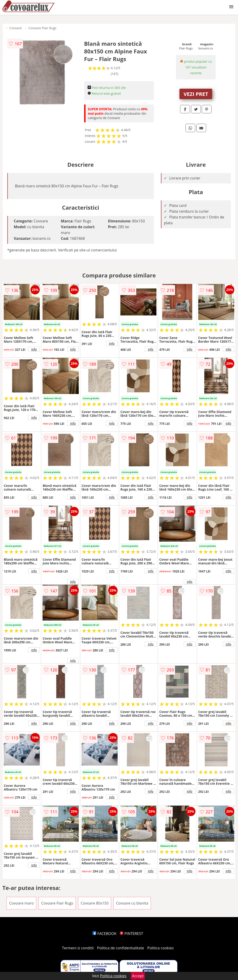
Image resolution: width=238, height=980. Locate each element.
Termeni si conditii (78, 948)
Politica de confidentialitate (121, 948)
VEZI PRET (196, 94)
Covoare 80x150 (95, 903)
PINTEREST (131, 934)
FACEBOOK (104, 934)
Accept (138, 976)
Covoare (16, 28)
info (34, 349)
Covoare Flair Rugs (42, 28)
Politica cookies (161, 948)
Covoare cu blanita (132, 903)
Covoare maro (21, 903)
